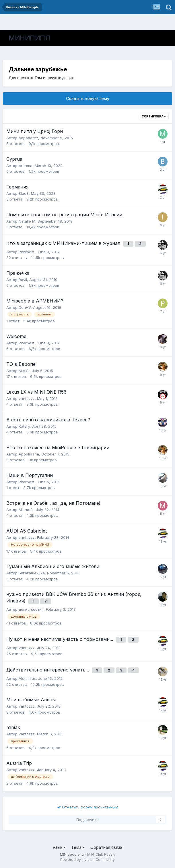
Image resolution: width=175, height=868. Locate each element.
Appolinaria (29, 454)
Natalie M (27, 221)
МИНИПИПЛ (29, 38)
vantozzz (27, 398)
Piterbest (27, 252)
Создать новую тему (88, 98)
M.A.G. (24, 371)
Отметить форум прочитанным (88, 807)
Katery (24, 426)
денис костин (31, 609)
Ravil (23, 280)
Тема (78, 847)
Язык (59, 847)
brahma (26, 166)
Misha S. (26, 510)
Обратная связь (106, 847)
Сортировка (154, 116)
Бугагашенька (32, 573)
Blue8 (24, 193)
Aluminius (27, 678)
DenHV (25, 307)
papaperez (28, 138)
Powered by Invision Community (87, 860)
